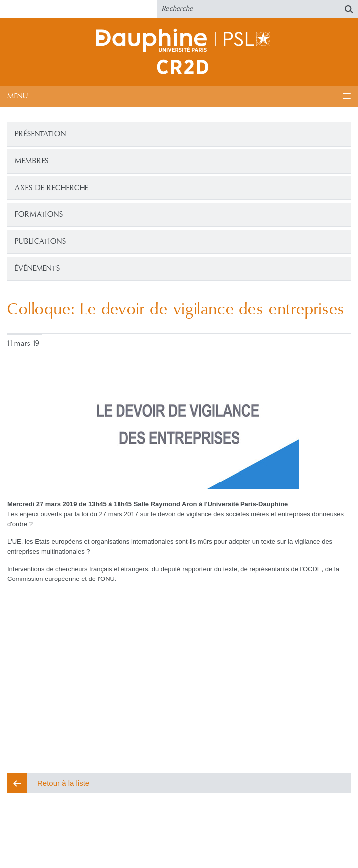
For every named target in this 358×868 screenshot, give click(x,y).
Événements (38, 268)
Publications (41, 241)
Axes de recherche (52, 188)
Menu (18, 96)
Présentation (41, 134)
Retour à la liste (63, 783)
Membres (32, 161)
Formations (39, 215)
